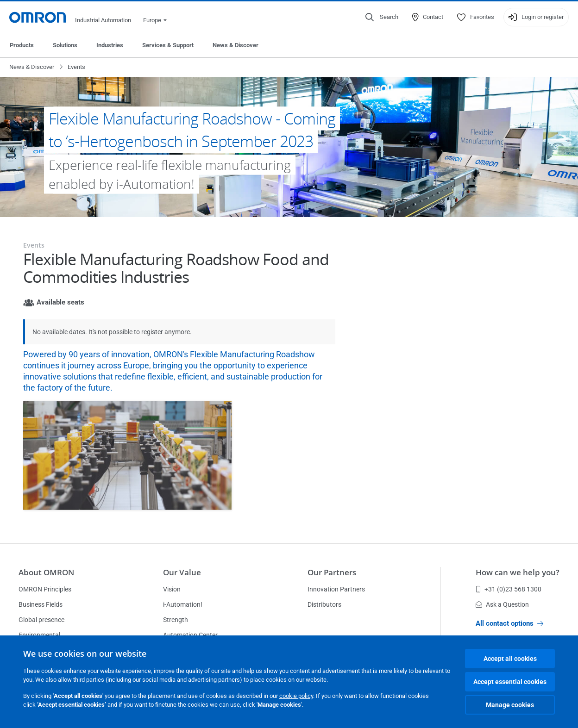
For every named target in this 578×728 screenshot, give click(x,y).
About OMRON (46, 572)
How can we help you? (518, 572)
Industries (110, 45)
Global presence (41, 620)
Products (22, 45)
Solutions (65, 45)
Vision (172, 589)
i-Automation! (183, 604)
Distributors (324, 604)
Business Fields (41, 604)
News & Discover (236, 45)
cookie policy (296, 696)
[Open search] (382, 17)
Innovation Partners (336, 589)
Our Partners (332, 572)
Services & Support (168, 45)
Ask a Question (502, 604)
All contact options (509, 623)
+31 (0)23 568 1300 (509, 589)
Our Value (182, 572)
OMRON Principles (45, 589)
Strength (176, 620)
